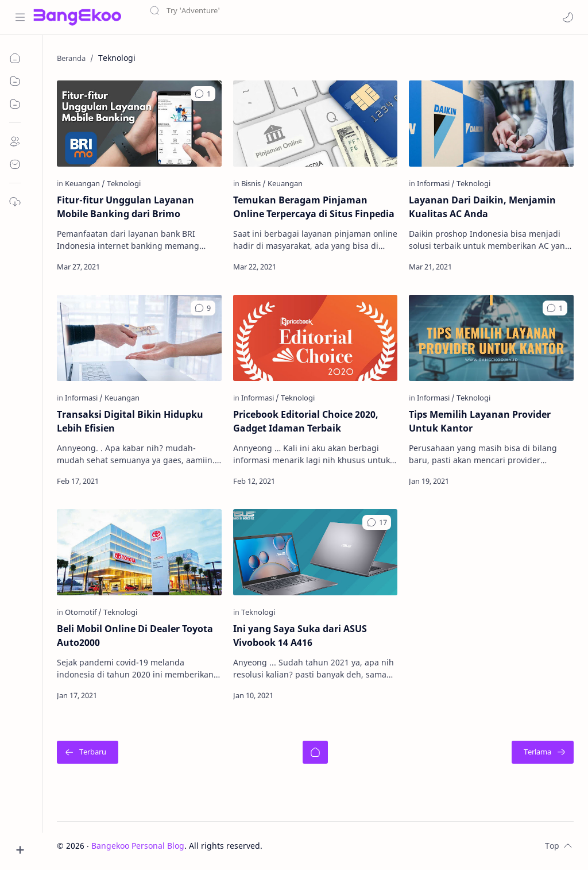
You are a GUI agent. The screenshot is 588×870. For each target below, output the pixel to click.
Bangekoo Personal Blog (138, 845)
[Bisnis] (254, 183)
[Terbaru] (88, 752)
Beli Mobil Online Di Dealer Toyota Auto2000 (136, 635)
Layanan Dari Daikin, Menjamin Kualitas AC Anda (483, 207)
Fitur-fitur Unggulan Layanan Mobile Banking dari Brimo (126, 207)
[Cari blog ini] (238, 17)
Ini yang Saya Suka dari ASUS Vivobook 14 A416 (300, 635)
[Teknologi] (124, 183)
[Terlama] (543, 752)
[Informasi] (436, 183)
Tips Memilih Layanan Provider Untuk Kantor (480, 421)
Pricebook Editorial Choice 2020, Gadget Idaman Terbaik (306, 421)
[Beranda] (315, 752)
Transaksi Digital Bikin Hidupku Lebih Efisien (131, 421)
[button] (568, 17)
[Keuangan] (86, 183)
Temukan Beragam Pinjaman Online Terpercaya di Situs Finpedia (314, 207)
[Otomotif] (84, 611)
